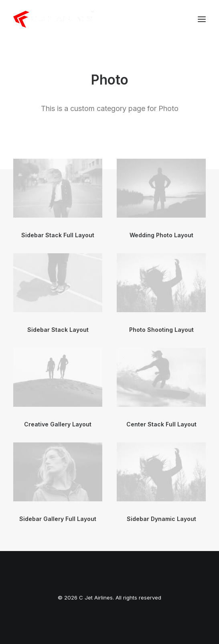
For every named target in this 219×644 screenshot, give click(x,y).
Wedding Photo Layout (161, 235)
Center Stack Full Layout (161, 424)
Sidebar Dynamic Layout (161, 519)
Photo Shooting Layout (161, 330)
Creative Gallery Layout (58, 424)
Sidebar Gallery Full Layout (58, 519)
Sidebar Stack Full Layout (58, 235)
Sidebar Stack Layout (58, 330)
